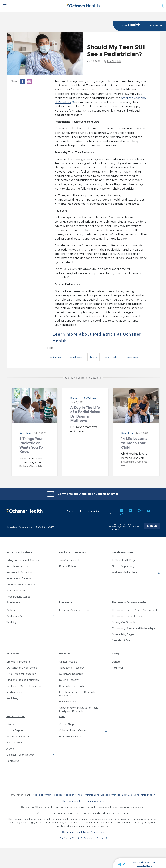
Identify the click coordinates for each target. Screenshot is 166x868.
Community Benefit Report (128, 616)
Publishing (12, 698)
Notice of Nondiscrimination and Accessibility (89, 795)
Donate (116, 662)
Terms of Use (125, 795)
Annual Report (15, 730)
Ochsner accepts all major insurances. (83, 801)
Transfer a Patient (69, 560)
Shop (62, 716)
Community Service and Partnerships (133, 628)
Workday (12, 622)
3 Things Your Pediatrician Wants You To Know (31, 445)
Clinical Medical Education (21, 674)
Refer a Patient (68, 566)
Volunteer (117, 668)
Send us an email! (107, 494)
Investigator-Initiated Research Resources (77, 694)
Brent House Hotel (70, 737)
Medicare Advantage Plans (75, 610)
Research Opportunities (73, 686)
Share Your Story (16, 591)
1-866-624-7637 (44, 527)
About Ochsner (16, 716)
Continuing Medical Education (24, 686)
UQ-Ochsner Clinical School (22, 668)
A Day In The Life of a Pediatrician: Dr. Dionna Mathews (85, 414)
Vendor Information (144, 795)
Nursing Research (69, 680)
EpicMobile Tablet (69, 838)
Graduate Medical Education (23, 680)
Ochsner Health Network (21, 755)
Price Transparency (17, 566)
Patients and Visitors (19, 552)
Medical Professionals (72, 552)
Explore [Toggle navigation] (156, 26)
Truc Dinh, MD (114, 61)
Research (65, 654)
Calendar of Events (123, 640)
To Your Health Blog (123, 560)
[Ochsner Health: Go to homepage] (83, 5)
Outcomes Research (71, 674)
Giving (116, 654)
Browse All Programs (18, 662)
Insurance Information (19, 572)
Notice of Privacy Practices (47, 795)
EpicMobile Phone (94, 838)
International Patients (19, 578)
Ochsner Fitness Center (73, 730)
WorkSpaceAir (14, 616)
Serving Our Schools (123, 622)
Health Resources (122, 552)
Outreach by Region (124, 634)
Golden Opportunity (123, 566)
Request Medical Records (21, 585)
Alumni (10, 749)
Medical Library (15, 692)
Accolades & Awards (18, 737)
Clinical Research (69, 662)
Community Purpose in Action (130, 602)
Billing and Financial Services (23, 560)
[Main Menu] (5, 6)
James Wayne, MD (32, 466)
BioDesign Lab (68, 702)
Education (13, 654)
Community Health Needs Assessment (134, 610)
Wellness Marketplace (124, 572)
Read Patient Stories (18, 597)
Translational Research (72, 668)
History (11, 724)
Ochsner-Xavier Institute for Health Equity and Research (79, 709)
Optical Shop (66, 724)
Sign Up (153, 526)
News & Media (15, 743)
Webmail (12, 610)
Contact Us (13, 761)
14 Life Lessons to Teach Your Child (134, 443)
